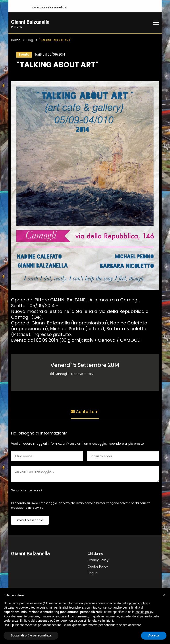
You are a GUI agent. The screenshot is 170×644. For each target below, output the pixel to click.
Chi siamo (95, 554)
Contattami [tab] (85, 412)
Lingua (93, 573)
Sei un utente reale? (27, 491)
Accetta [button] (154, 635)
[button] (164, 595)
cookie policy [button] (144, 612)
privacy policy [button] (138, 603)
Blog (30, 40)
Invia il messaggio (30, 521)
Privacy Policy (98, 561)
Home (16, 40)
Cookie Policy (98, 567)
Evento (24, 55)
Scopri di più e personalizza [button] (31, 635)
